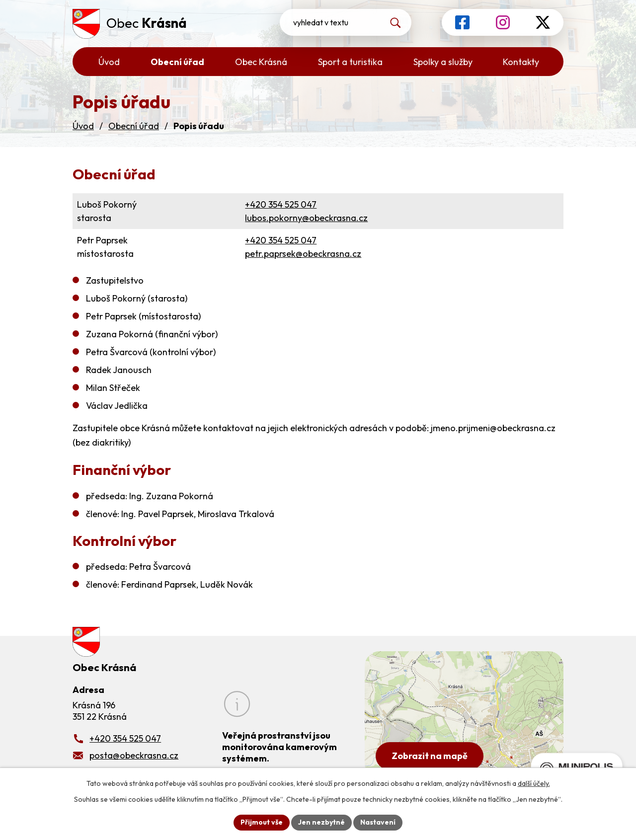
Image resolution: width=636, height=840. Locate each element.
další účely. (534, 783)
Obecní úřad (134, 126)
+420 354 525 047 (281, 204)
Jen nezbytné (321, 822)
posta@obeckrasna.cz (134, 755)
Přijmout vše (262, 822)
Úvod (83, 126)
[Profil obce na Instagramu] (503, 22)
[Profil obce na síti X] (543, 22)
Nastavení (378, 822)
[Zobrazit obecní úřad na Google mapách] (464, 715)
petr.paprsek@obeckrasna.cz (303, 254)
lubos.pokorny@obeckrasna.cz (306, 218)
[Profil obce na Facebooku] (462, 22)
